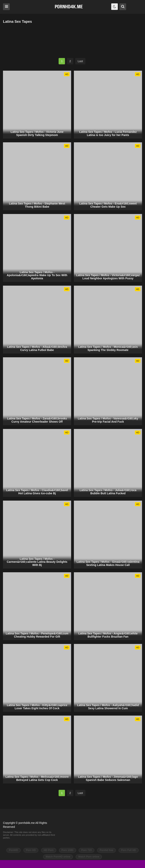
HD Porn (49, 850)
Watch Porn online (89, 857)
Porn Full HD (129, 850)
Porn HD (31, 850)
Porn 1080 (68, 850)
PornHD (14, 850)
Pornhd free (106, 850)
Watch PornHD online (58, 857)
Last (80, 61)
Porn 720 (87, 850)
